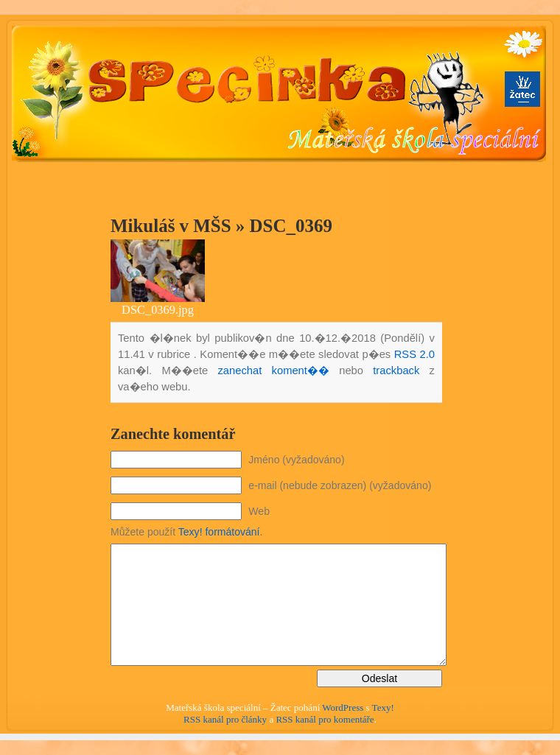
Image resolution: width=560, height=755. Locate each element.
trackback (396, 371)
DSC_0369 (291, 226)
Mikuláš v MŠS (171, 226)
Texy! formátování (219, 532)
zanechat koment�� (273, 371)
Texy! (383, 707)
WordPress (343, 707)
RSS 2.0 (414, 354)
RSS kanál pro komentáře (325, 719)
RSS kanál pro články (225, 719)
